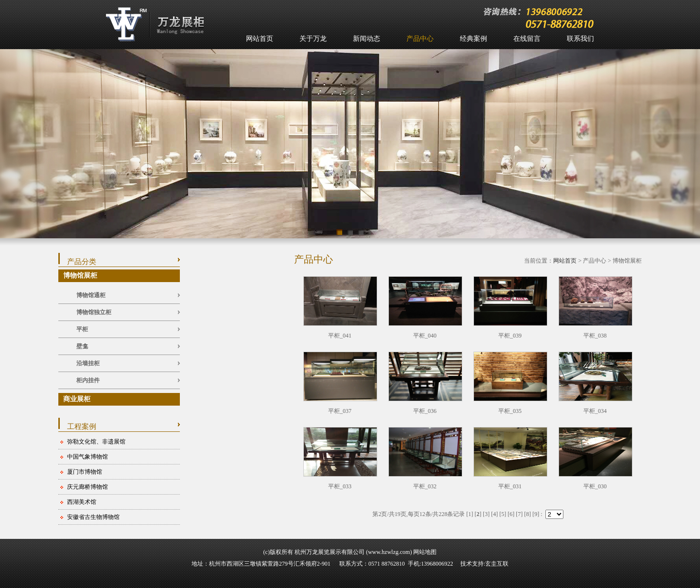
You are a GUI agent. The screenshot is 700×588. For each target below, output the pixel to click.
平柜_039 (510, 336)
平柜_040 (425, 336)
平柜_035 (510, 411)
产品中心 (420, 39)
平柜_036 (425, 411)
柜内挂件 (88, 380)
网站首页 (260, 39)
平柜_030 (595, 486)
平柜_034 (595, 411)
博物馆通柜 (91, 295)
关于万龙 (313, 39)
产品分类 (82, 262)
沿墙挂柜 (88, 363)
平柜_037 (340, 411)
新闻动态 (367, 39)
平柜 (82, 329)
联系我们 (580, 39)
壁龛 (82, 346)
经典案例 (473, 39)
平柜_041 (340, 336)
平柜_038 (595, 336)
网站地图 (425, 552)
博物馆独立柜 (94, 312)
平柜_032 (425, 486)
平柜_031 (510, 486)
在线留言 (527, 39)
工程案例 (82, 427)
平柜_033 (340, 486)
